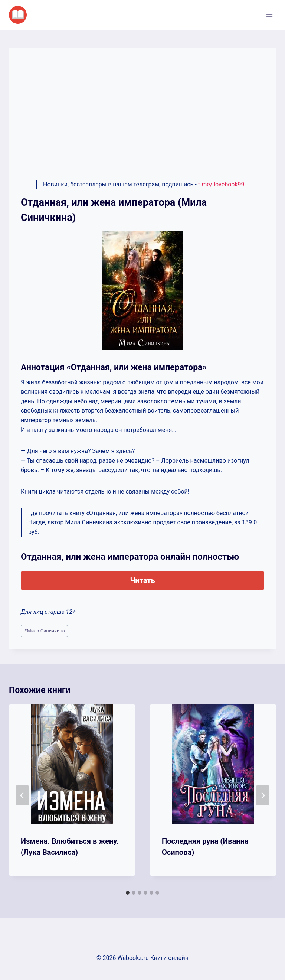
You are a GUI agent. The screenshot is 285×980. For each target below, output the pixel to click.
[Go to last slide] (22, 795)
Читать (142, 580)
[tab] (128, 893)
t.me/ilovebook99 (221, 184)
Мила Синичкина (45, 631)
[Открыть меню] (269, 15)
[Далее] (263, 795)
